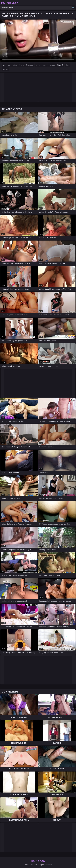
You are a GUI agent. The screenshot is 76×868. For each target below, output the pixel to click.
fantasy (5, 69)
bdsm (22, 65)
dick (67, 65)
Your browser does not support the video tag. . (38, 41)
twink (38, 65)
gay (4, 65)
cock (44, 65)
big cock (52, 65)
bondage (30, 65)
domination (12, 65)
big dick (60, 65)
